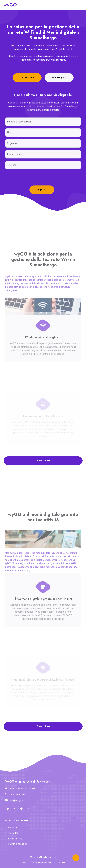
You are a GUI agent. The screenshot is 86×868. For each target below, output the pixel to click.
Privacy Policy (15, 839)
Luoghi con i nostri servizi (43, 863)
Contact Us (14, 833)
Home (23, 863)
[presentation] (28, 190)
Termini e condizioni (18, 844)
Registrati (42, 203)
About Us (13, 828)
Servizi (62, 863)
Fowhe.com (51, 857)
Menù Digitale (59, 78)
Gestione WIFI (27, 78)
